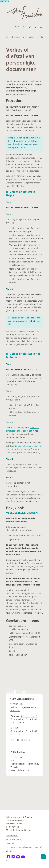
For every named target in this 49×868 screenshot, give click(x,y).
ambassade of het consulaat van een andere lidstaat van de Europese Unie (24, 449)
